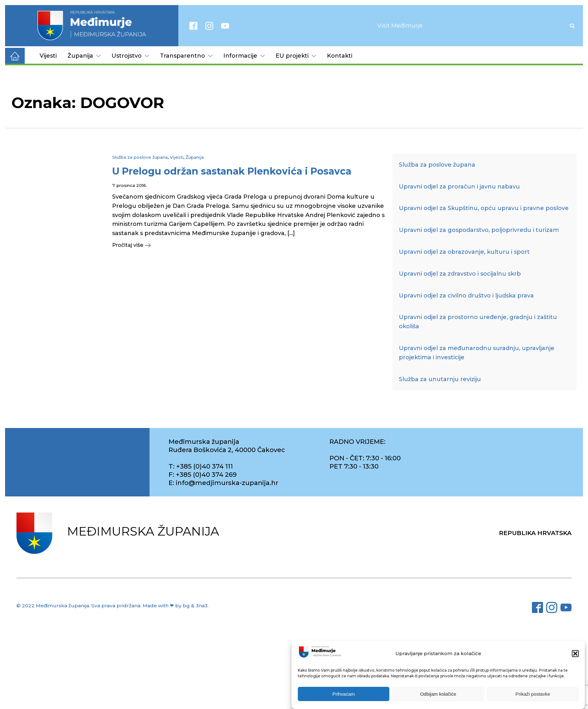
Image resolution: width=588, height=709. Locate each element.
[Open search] (572, 26)
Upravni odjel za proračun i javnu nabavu (459, 187)
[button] (575, 655)
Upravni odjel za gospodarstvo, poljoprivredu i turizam (479, 230)
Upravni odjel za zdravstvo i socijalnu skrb (460, 274)
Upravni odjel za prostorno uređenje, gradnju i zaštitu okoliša (478, 322)
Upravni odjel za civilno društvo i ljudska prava (466, 296)
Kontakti (340, 56)
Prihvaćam (344, 695)
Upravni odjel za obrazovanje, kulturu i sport (464, 252)
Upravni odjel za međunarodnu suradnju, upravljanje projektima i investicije (477, 353)
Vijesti (48, 56)
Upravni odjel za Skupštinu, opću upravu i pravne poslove (484, 208)
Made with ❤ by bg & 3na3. (176, 606)
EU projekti (296, 56)
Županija (84, 56)
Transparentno (186, 56)
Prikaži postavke (533, 695)
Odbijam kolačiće (438, 695)
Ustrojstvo (130, 56)
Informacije (244, 56)
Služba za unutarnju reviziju (440, 379)
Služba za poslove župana (140, 157)
